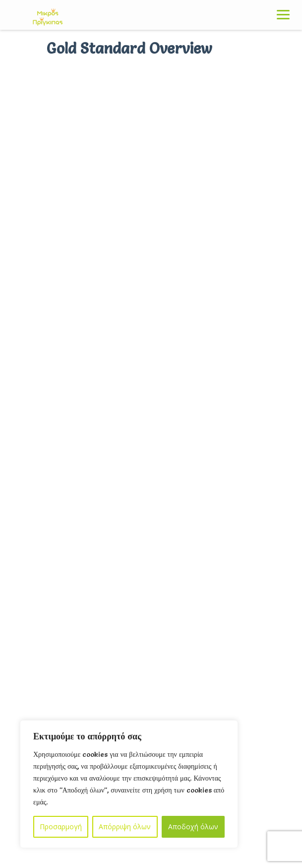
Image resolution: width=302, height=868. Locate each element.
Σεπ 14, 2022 (97, 477)
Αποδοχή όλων (193, 827)
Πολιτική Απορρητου (47, 670)
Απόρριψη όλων (125, 827)
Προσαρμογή (61, 827)
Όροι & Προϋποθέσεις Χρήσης (62, 718)
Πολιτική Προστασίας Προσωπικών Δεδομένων (89, 694)
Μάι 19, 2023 (98, 425)
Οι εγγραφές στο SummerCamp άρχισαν (130, 407)
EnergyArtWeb (248, 818)
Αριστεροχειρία (87, 459)
